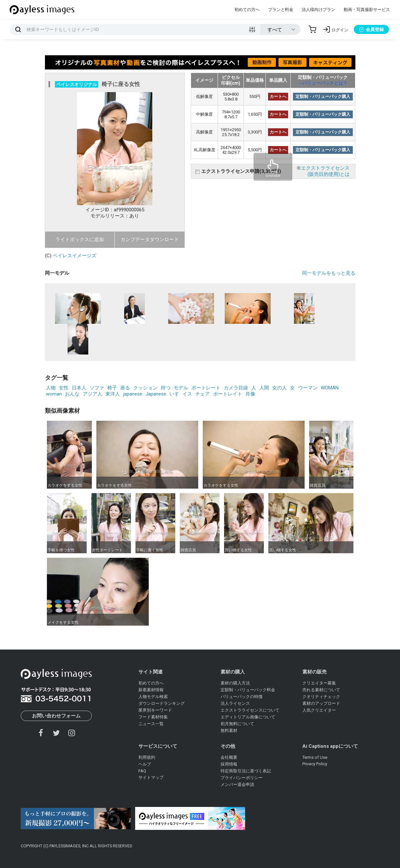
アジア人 (92, 394)
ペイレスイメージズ (75, 256)
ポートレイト (228, 394)
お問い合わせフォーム (56, 716)
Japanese (156, 394)
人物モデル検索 (153, 697)
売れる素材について (321, 690)
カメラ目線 (236, 388)
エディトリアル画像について (248, 717)
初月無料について (237, 724)
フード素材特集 (153, 717)
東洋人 (113, 394)
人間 (264, 388)
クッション (145, 388)
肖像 (250, 394)
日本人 (79, 388)
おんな (72, 394)
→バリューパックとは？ (323, 83)
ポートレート (206, 388)
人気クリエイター (319, 710)
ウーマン (308, 388)
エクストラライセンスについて (250, 710)
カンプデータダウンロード (150, 239)
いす (174, 394)
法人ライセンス (235, 703)
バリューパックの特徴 (242, 697)
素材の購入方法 (235, 683)
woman (54, 394)
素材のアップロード (321, 703)
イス (187, 394)
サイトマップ (151, 777)
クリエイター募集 (319, 683)
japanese (133, 394)
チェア (203, 394)
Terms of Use (315, 757)
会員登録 (371, 29)
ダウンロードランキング (162, 703)
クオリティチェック (321, 697)
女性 (64, 388)
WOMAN (330, 388)
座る (125, 388)
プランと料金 (281, 10)
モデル (181, 388)
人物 (51, 388)
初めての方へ (247, 10)
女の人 (280, 388)
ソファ (97, 388)
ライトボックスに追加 (80, 239)
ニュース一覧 (151, 724)
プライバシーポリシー (242, 778)
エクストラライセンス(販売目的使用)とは (325, 171)
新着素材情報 (151, 690)
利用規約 (147, 757)
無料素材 (229, 730)
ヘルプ (145, 764)
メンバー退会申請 (237, 784)
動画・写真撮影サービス (367, 10)
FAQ (142, 771)
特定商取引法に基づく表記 (246, 771)
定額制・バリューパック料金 (248, 690)
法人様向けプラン (319, 10)
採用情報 (229, 764)
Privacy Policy (315, 764)
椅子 (112, 388)
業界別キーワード (155, 710)
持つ (166, 388)
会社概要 (229, 757)
